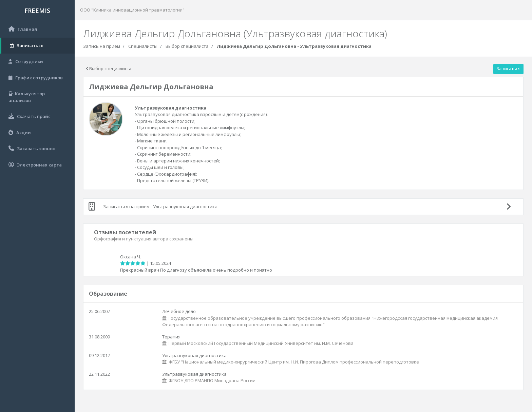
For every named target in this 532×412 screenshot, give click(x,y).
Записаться (508, 68)
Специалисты (143, 46)
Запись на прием (102, 46)
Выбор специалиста (187, 46)
